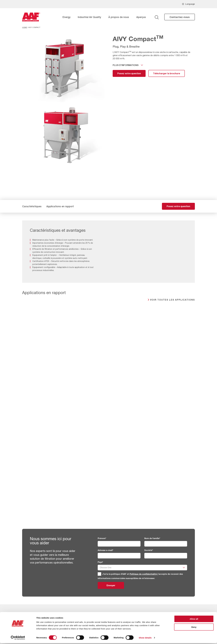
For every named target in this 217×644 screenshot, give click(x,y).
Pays (100, 562)
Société (149, 550)
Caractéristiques (32, 206)
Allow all (194, 620)
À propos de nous (119, 17)
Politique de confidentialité (143, 574)
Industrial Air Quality (89, 17)
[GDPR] (99, 574)
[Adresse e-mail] (119, 556)
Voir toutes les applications (173, 300)
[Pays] (142, 568)
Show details (145, 639)
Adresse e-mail (105, 550)
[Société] (166, 556)
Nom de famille (152, 538)
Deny (194, 628)
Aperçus (141, 17)
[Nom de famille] (166, 544)
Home (25, 27)
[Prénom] (119, 544)
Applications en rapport (60, 206)
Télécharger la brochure (167, 73)
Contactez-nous (180, 17)
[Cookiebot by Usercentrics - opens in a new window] (18, 639)
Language (190, 4)
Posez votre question (129, 73)
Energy (66, 17)
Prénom (102, 538)
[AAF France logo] (31, 17)
